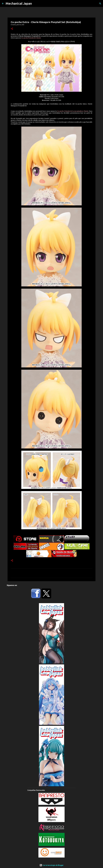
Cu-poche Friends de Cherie (31, 38)
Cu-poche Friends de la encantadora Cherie (73, 111)
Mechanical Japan (19, 3)
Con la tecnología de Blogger (52, 865)
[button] (12, 29)
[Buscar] (100, 4)
